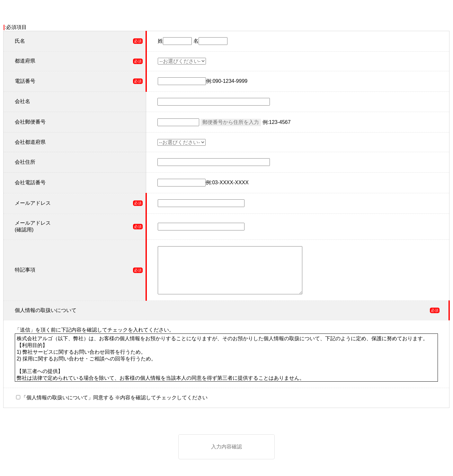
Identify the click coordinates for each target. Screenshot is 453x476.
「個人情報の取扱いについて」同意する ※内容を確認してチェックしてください (114, 398)
